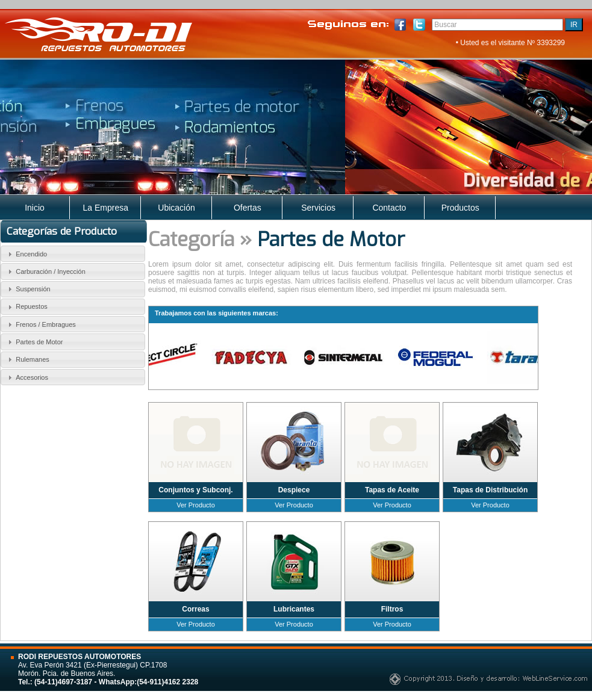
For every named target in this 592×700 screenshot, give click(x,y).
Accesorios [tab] (26, 377)
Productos (460, 208)
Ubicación (176, 208)
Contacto (389, 208)
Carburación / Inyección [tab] (45, 271)
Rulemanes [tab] (27, 359)
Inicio (35, 208)
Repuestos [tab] (26, 307)
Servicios (318, 208)
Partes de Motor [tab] (34, 342)
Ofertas (248, 208)
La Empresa (106, 208)
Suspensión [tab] (28, 289)
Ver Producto (196, 505)
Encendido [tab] (26, 254)
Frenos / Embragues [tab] (40, 324)
